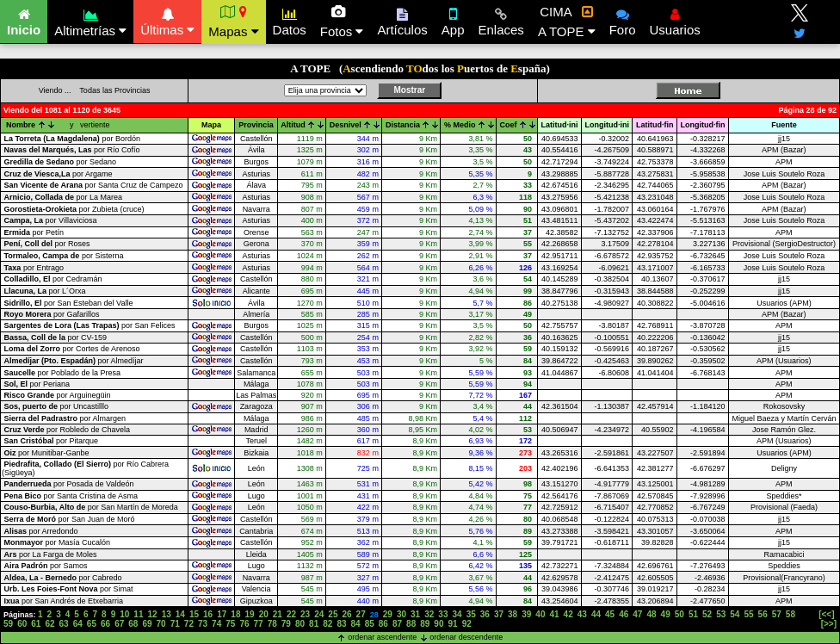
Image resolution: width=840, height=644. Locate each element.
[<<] (826, 614)
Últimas (167, 20)
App (453, 20)
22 (291, 614)
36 (485, 614)
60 (22, 624)
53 (721, 614)
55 (748, 614)
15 (194, 614)
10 (124, 614)
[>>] (829, 624)
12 (153, 614)
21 (278, 614)
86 (383, 624)
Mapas (233, 22)
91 (453, 624)
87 (397, 624)
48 (651, 614)
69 (147, 624)
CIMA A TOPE (567, 22)
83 (341, 624)
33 (443, 614)
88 (411, 624)
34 (457, 614)
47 (637, 614)
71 (175, 624)
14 (180, 614)
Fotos (342, 22)
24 (319, 614)
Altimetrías (90, 20)
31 (415, 614)
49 (666, 614)
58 (791, 614)
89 (425, 624)
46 (624, 614)
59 (8, 624)
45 (610, 614)
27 (361, 614)
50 (679, 614)
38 (513, 614)
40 (540, 614)
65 (92, 624)
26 (346, 614)
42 (568, 614)
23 (305, 614)
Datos (290, 20)
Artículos (402, 20)
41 (554, 614)
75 (230, 624)
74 (216, 624)
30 (401, 614)
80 (300, 624)
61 (36, 624)
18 (235, 614)
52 (707, 614)
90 (439, 624)
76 (244, 624)
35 (471, 614)
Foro (623, 20)
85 (370, 624)
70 (161, 624)
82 (327, 624)
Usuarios (675, 20)
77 (259, 624)
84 (356, 624)
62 (49, 624)
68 (133, 624)
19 (249, 614)
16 (208, 614)
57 (777, 614)
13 (167, 614)
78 (272, 624)
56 (763, 614)
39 (526, 614)
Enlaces (501, 20)
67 (119, 624)
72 (189, 624)
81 (314, 624)
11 (138, 614)
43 (582, 614)
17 (222, 614)
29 (388, 614)
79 (286, 624)
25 (333, 614)
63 (64, 624)
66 (105, 624)
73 (203, 624)
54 (735, 614)
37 (499, 614)
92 (467, 624)
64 (78, 624)
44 (596, 614)
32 (429, 614)
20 (264, 614)
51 (693, 614)
